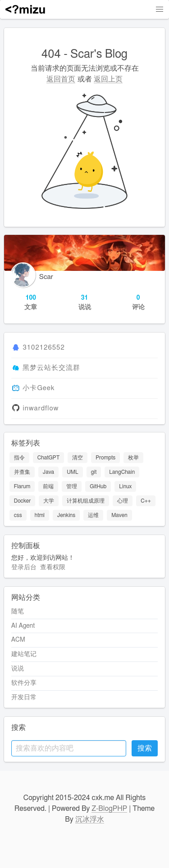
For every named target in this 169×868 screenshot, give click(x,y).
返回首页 (61, 79)
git (94, 472)
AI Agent (23, 626)
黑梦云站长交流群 (51, 368)
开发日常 (24, 697)
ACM (18, 640)
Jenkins (66, 515)
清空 (78, 458)
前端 (48, 486)
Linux (125, 486)
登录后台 (24, 567)
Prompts (105, 458)
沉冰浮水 (90, 819)
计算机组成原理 (86, 501)
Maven (119, 515)
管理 (72, 486)
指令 (19, 458)
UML (73, 472)
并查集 (22, 472)
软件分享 (24, 683)
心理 (123, 501)
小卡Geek (39, 389)
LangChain (122, 472)
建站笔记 (24, 654)
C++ (146, 501)
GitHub (98, 486)
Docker (22, 501)
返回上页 (108, 79)
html (40, 515)
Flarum (22, 486)
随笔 (18, 612)
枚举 (133, 458)
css (18, 515)
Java (48, 472)
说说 (18, 669)
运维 (93, 515)
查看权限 (53, 567)
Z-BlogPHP (109, 809)
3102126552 (43, 348)
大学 (49, 501)
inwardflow (41, 408)
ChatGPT (48, 458)
